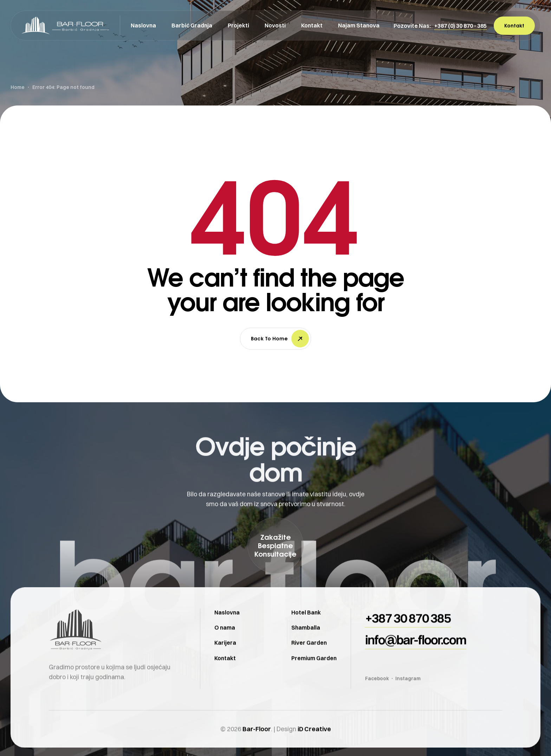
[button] (461, 26)
